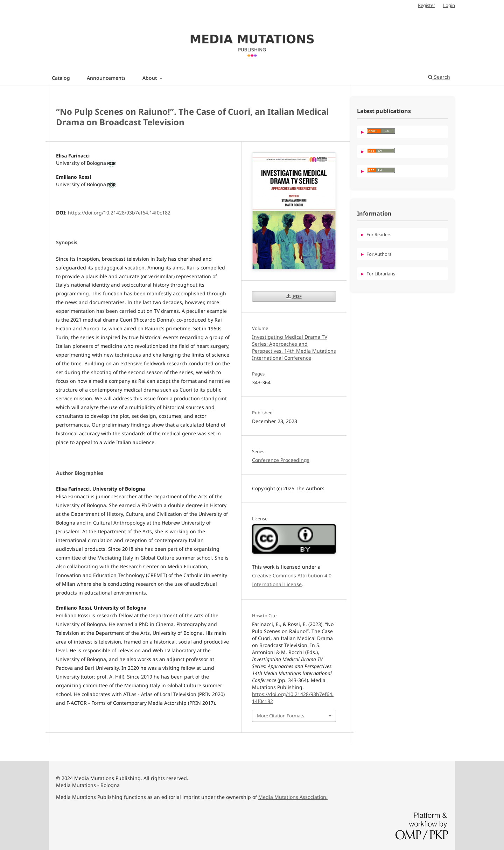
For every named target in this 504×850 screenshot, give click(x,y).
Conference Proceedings (281, 460)
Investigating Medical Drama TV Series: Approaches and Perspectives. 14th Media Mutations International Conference (294, 347)
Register (426, 5)
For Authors (379, 254)
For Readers (379, 234)
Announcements (106, 78)
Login (449, 5)
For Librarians (381, 274)
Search (439, 77)
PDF (297, 296)
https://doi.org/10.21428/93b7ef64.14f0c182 (119, 213)
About (150, 78)
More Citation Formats (281, 716)
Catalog (61, 78)
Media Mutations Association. (293, 797)
